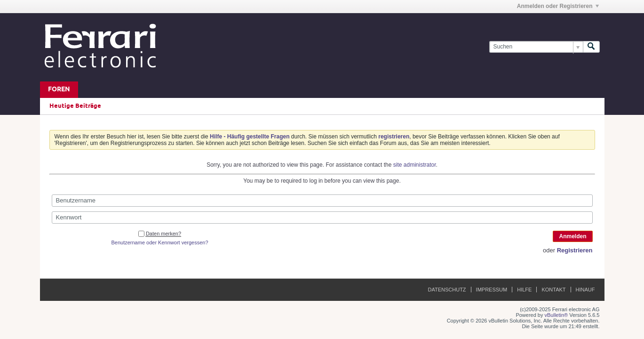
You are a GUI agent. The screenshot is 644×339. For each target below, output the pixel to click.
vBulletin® (557, 315)
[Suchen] (536, 47)
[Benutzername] (322, 201)
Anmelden (572, 236)
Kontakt (553, 290)
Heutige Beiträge (75, 106)
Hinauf (585, 290)
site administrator (415, 165)
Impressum (492, 290)
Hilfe (524, 290)
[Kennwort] (322, 218)
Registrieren (575, 250)
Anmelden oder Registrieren (558, 6)
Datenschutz (447, 290)
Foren (59, 90)
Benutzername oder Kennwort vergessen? (159, 242)
